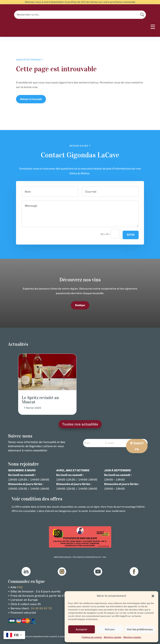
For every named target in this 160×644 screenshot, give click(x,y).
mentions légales (63, 557)
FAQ (20, 587)
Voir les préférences (140, 629)
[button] (153, 596)
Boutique (80, 305)
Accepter (82, 629)
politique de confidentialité (87, 557)
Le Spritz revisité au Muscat (40, 400)
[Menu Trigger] (153, 29)
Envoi (131, 235)
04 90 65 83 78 (41, 608)
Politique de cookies (92, 637)
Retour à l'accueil (31, 99)
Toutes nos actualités (80, 424)
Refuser (110, 629)
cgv (104, 557)
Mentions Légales (113, 637)
